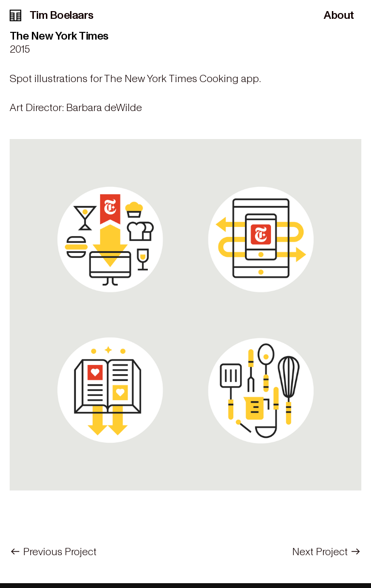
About (339, 15)
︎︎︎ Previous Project (53, 552)
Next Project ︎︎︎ (327, 552)
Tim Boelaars (52, 15)
